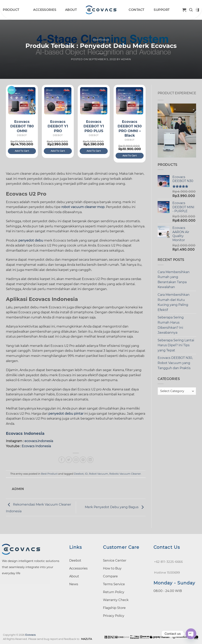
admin (126, 59)
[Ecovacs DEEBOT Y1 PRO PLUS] (94, 101)
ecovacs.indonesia (39, 441)
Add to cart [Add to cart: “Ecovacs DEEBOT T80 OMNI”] (22, 151)
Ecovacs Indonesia (25, 433)
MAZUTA (87, 639)
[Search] (191, 10)
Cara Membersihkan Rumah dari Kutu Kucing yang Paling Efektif (174, 302)
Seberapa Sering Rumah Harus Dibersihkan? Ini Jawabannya (171, 325)
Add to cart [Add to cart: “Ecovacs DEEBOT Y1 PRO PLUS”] (94, 151)
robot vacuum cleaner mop (83, 207)
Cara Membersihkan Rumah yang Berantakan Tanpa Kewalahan (174, 280)
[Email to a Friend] (76, 460)
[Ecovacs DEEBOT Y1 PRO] (58, 101)
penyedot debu (31, 240)
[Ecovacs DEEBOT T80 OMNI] (22, 101)
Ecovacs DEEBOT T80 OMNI (22, 126)
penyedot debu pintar (66, 414)
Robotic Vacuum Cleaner (125, 474)
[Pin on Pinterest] (83, 460)
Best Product (101, 40)
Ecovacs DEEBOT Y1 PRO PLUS (94, 126)
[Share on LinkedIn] (90, 460)
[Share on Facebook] (62, 460)
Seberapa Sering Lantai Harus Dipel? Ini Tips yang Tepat (176, 345)
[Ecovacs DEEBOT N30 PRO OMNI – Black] (130, 101)
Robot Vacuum (99, 474)
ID (86, 474)
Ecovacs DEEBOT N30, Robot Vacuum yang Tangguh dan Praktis (175, 363)
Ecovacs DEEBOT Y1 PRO (58, 126)
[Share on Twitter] (69, 460)
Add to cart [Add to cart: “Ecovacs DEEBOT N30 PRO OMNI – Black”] (130, 156)
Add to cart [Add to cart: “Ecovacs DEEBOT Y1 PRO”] (58, 151)
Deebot (79, 474)
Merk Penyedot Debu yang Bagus (115, 507)
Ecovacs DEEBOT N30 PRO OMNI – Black (130, 129)
